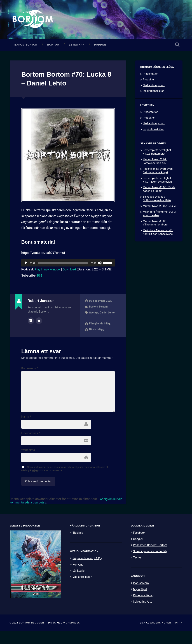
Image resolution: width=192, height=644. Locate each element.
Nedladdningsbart (154, 87)
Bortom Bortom (99, 314)
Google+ (139, 552)
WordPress (72, 636)
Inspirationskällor (153, 93)
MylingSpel (141, 602)
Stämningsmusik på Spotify (152, 564)
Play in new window (49, 271)
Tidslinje (78, 546)
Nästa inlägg (97, 337)
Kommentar (30, 376)
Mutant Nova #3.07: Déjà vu (160, 208)
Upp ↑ (179, 636)
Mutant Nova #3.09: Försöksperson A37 (155, 163)
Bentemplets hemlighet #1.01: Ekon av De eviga (157, 182)
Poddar (100, 46)
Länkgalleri (80, 584)
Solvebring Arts (144, 614)
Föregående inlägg (101, 331)
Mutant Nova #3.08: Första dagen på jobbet (159, 191)
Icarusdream (142, 596)
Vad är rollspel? (83, 590)
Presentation (151, 75)
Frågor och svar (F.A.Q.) (89, 571)
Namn (26, 428)
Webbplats (28, 463)
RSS (40, 283)
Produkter (149, 81)
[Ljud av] (100, 265)
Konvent (78, 577)
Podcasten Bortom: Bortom (152, 558)
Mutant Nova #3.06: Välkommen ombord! (156, 225)
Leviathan (77, 46)
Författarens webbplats (39, 328)
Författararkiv (31, 328)
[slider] (63, 265)
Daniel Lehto (107, 320)
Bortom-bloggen (32, 636)
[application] (68, 265)
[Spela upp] (26, 265)
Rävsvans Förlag (144, 608)
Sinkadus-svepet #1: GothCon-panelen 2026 (157, 200)
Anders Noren (161, 636)
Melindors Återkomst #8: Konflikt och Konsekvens (158, 234)
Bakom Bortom (26, 46)
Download (72, 271)
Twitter (138, 570)
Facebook (140, 546)
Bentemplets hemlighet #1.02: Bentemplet (157, 154)
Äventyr (94, 320)
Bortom (53, 46)
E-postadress (31, 446)
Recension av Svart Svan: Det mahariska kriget (158, 172)
